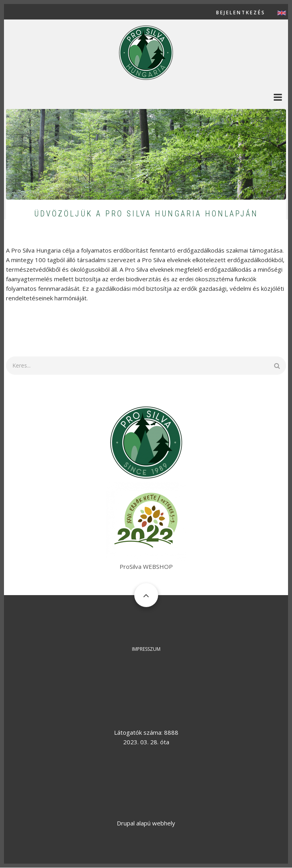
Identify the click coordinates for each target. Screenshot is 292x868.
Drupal (126, 823)
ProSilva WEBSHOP (146, 566)
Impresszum (146, 649)
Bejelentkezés (241, 13)
